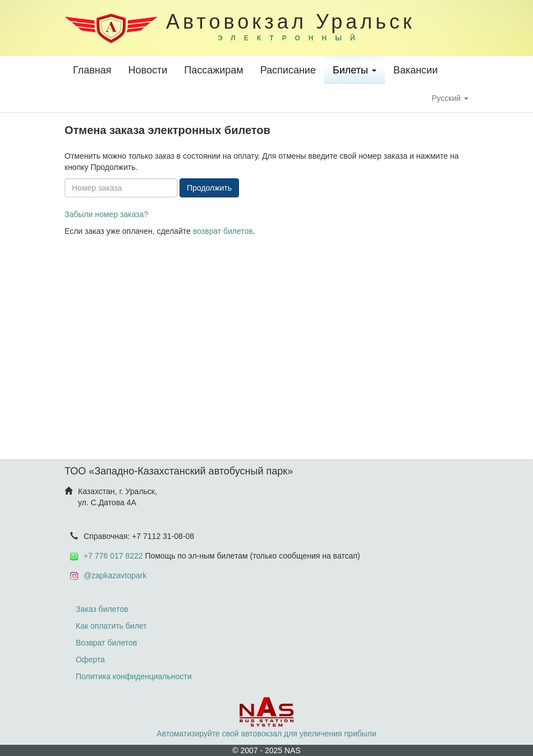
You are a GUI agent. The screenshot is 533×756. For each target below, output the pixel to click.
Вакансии (415, 70)
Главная (92, 70)
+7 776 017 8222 (113, 556)
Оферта (90, 660)
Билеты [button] (355, 70)
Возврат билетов (106, 643)
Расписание (288, 70)
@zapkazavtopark (115, 575)
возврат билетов (223, 231)
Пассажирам (213, 70)
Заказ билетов (102, 609)
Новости (148, 70)
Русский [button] (450, 98)
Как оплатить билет (111, 626)
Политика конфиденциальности (134, 676)
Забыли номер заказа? (106, 214)
